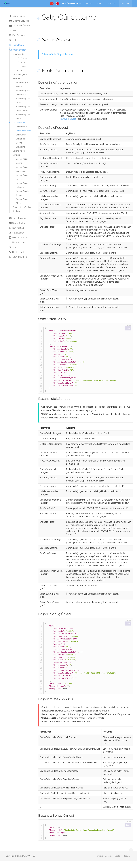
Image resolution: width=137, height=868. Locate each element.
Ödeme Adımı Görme (22, 184)
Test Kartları (17, 235)
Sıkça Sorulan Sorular (17, 252)
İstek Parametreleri (59, 77)
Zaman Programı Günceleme (23, 99)
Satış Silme (20, 154)
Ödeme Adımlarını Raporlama (24, 200)
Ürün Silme (21, 69)
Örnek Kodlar (17, 230)
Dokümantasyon (72, 6)
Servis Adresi (52, 46)
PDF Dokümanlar (19, 244)
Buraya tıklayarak (69, 126)
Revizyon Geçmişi (104, 863)
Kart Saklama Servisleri (17, 44)
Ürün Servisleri (19, 61)
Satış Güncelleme (23, 137)
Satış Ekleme (21, 133)
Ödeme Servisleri (19, 28)
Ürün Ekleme (21, 65)
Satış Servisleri (19, 129)
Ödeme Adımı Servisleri (19, 160)
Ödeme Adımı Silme (22, 208)
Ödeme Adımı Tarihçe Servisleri (22, 216)
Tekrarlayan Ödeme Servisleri (18, 54)
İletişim (127, 863)
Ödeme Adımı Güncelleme (22, 176)
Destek (111, 6)
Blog (89, 6)
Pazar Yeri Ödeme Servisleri (20, 35)
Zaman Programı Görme (23, 107)
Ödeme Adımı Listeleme (22, 192)
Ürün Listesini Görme (22, 75)
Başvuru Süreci (18, 264)
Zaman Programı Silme (23, 123)
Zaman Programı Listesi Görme (23, 115)
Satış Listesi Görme (21, 148)
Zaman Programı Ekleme (23, 91)
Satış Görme (21, 141)
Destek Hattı (17, 259)
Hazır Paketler (18, 225)
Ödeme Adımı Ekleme (22, 168)
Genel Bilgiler (17, 23)
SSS (99, 6)
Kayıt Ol (125, 6)
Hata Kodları (17, 239)
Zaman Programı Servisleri (20, 83)
